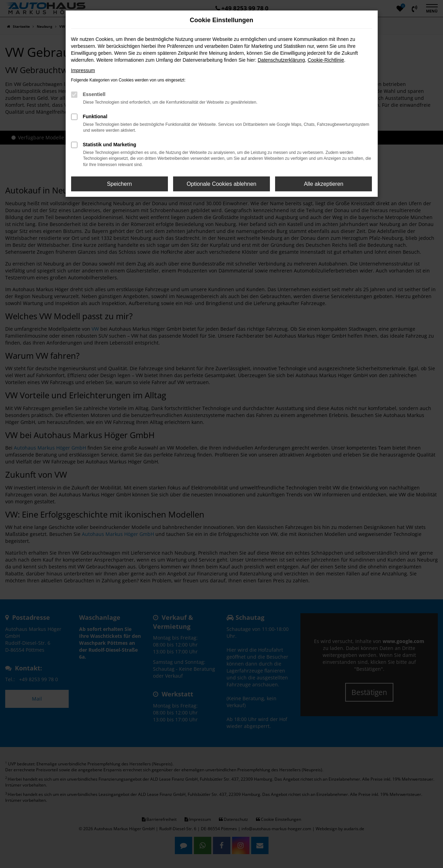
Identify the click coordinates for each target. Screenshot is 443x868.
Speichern (119, 184)
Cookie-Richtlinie (326, 60)
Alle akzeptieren (324, 184)
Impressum (83, 70)
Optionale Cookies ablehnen (221, 184)
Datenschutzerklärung (281, 60)
